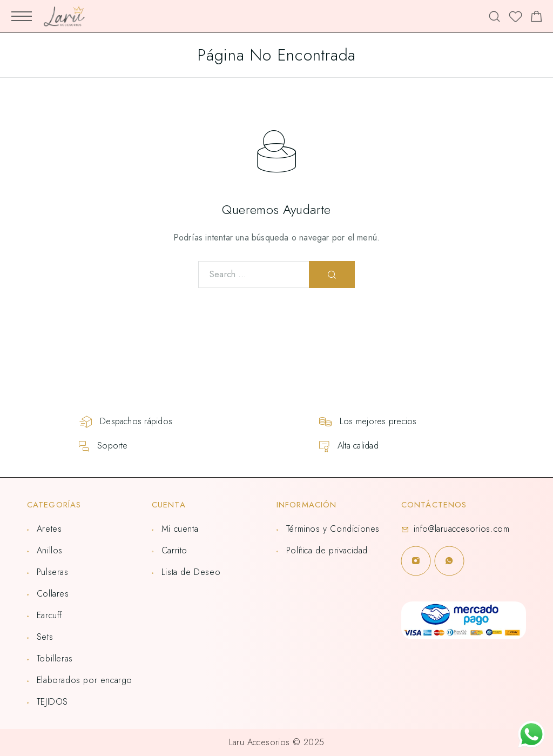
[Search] (494, 16)
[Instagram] (416, 561)
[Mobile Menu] (22, 16)
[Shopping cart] (537, 18)
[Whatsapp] (449, 561)
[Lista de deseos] (515, 18)
